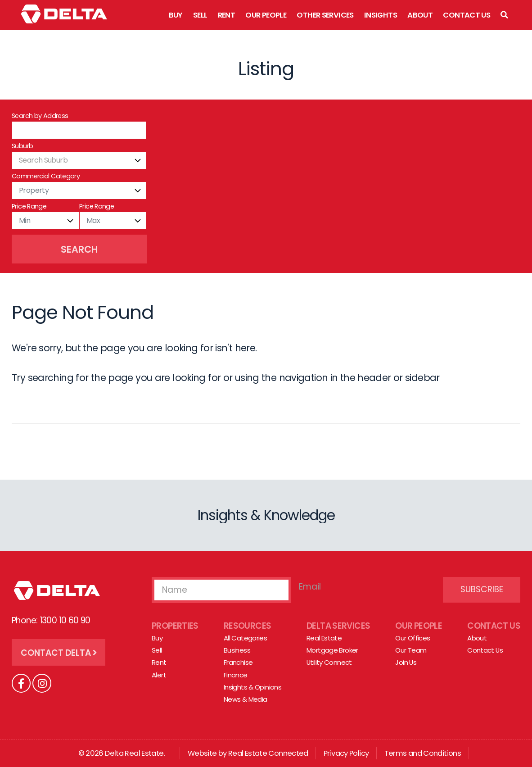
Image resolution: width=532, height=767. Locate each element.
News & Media (246, 699)
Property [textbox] (34, 190)
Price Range (29, 206)
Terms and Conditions (423, 753)
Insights (381, 15)
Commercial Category (46, 176)
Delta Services (338, 626)
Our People (266, 15)
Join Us (406, 663)
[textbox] (79, 160)
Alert (159, 675)
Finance (236, 675)
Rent (227, 15)
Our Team (411, 650)
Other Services (325, 15)
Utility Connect (329, 663)
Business (237, 650)
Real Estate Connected (268, 753)
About (420, 15)
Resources (247, 626)
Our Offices (413, 638)
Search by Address (40, 116)
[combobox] (79, 160)
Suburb (22, 146)
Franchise (238, 663)
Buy (176, 15)
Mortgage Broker (332, 650)
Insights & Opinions (252, 687)
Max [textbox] (93, 220)
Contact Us (467, 15)
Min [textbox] (25, 220)
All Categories (245, 638)
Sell (200, 15)
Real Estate (324, 638)
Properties (175, 626)
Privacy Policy (346, 753)
